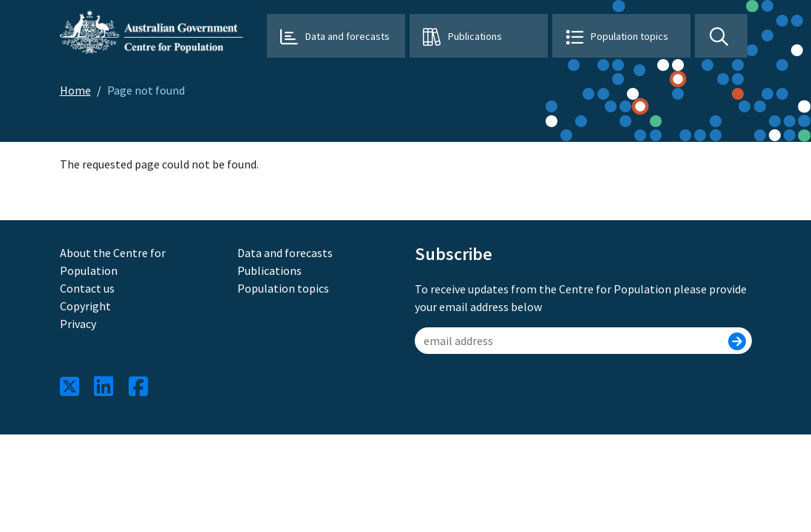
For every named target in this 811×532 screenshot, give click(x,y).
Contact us (87, 288)
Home (75, 90)
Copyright (85, 306)
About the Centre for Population (113, 262)
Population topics (630, 36)
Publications (475, 36)
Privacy (78, 324)
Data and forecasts (347, 36)
